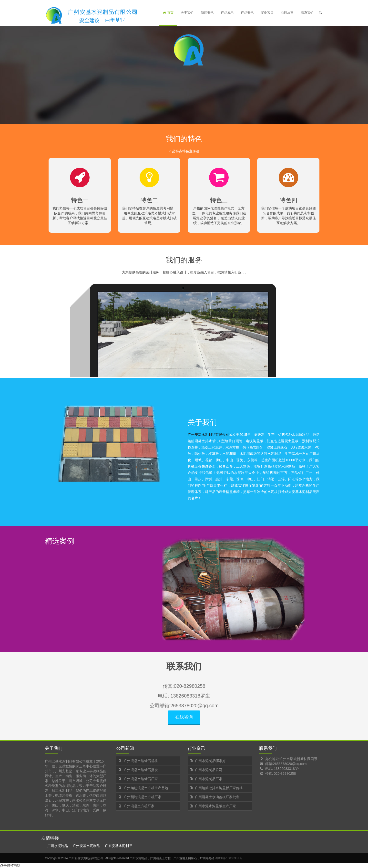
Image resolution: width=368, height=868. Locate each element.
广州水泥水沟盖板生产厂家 (215, 806)
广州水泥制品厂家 (209, 779)
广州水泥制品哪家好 (210, 761)
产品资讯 (247, 13)
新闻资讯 (207, 13)
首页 (168, 13)
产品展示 (227, 13)
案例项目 (267, 13)
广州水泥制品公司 (209, 770)
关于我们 (187, 13)
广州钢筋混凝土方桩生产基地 (146, 788)
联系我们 (307, 13)
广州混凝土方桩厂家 (139, 806)
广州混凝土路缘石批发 (141, 770)
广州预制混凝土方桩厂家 (143, 797)
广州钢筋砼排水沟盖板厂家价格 (219, 788)
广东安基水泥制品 (119, 846)
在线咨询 (184, 721)
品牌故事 (287, 13)
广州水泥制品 (58, 846)
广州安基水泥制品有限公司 (208, 435)
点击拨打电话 (10, 866)
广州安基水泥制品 (86, 846)
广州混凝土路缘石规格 (141, 761)
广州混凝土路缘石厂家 (141, 779)
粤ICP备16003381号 (229, 858)
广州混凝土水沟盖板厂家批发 (217, 797)
